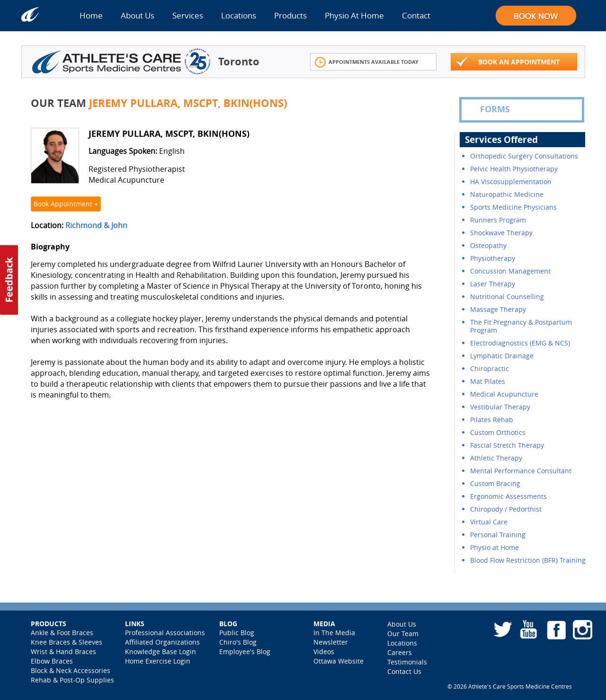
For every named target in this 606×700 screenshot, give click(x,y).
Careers (400, 652)
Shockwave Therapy (501, 233)
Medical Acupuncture (504, 394)
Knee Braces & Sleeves (67, 642)
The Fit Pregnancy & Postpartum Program (521, 326)
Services (188, 15)
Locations (239, 15)
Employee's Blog (245, 651)
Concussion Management (510, 271)
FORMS (488, 109)
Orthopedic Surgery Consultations (524, 156)
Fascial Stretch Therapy (507, 445)
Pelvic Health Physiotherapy (514, 169)
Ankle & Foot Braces (62, 633)
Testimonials (407, 662)
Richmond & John (96, 225)
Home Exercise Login (158, 661)
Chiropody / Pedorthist (506, 509)
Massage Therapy (498, 309)
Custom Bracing (495, 483)
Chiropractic (490, 368)
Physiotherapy (493, 258)
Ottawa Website (339, 661)
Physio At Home (354, 15)
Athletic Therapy (496, 458)
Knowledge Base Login (160, 651)
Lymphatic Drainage (502, 356)
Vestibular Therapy (500, 407)
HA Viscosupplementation (511, 182)
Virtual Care (489, 522)
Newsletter (331, 642)
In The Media (334, 633)
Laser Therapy (493, 284)
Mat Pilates (488, 381)
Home (91, 15)
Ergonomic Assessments (508, 496)
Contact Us (404, 671)
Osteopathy (488, 245)
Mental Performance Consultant (521, 471)
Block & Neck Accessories (71, 670)
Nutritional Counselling (507, 297)
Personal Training (498, 535)
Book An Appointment (508, 62)
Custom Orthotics (498, 432)
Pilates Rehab (492, 420)
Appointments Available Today (367, 62)
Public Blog (237, 633)
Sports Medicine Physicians (513, 207)
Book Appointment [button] (66, 204)
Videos (324, 651)
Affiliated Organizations (162, 642)
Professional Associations (165, 633)
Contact (416, 15)
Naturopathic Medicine (507, 194)
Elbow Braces (52, 661)
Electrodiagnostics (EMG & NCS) (520, 343)
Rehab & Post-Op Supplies (72, 680)
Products (290, 15)
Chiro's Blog (238, 642)
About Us (138, 15)
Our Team (403, 634)
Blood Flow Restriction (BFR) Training (528, 560)
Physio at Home (495, 547)
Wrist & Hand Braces (63, 651)
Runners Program (498, 220)
